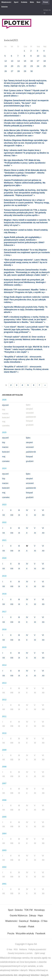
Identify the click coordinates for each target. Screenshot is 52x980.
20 (12, 66)
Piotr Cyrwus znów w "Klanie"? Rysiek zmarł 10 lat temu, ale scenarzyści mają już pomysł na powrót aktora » (26, 93)
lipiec (28, 438)
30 (32, 71)
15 (25, 61)
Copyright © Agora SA (26, 944)
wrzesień (30, 447)
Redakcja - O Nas (39, 921)
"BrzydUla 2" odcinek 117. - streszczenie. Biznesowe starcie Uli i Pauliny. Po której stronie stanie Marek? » (26, 369)
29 (25, 71)
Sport (16, 2)
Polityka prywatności (37, 949)
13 (12, 61)
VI (43, 510)
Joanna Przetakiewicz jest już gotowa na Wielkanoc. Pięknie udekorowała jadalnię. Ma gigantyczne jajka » (25, 183)
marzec (5, 447)
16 (32, 61)
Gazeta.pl (24, 921)
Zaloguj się (47, 10)
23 (32, 66)
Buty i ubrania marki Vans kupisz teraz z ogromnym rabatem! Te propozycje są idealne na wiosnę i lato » (26, 153)
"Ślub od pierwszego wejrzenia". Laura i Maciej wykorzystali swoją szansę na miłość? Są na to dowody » (26, 262)
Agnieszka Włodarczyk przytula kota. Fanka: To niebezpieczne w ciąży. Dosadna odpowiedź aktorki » (26, 310)
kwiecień (6, 452)
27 (12, 71)
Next (39, 2)
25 (45, 66)
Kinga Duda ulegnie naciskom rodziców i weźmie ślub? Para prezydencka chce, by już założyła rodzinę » (26, 300)
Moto (32, 2)
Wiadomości (6, 2)
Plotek (46, 2)
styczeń (5, 405)
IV (27, 510)
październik (31, 452)
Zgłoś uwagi (40, 953)
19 (6, 66)
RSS (16, 949)
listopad (29, 457)
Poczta (11, 933)
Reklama (23, 949)
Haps (40, 915)
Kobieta (24, 2)
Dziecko (5, 7)
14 (19, 61)
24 (38, 66)
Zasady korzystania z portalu (20, 953)
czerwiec (6, 461)
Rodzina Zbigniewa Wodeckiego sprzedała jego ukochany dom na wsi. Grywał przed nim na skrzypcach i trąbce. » (26, 143)
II (11, 510)
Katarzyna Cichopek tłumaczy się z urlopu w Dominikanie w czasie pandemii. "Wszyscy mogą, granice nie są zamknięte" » (27, 203)
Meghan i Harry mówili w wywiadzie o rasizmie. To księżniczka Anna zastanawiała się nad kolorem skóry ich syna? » (27, 223)
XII (43, 515)
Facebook (40, 933)
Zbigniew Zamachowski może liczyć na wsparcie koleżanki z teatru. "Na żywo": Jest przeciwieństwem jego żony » (26, 103)
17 (38, 61)
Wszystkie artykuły (25, 933)
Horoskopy (39, 910)
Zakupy (33, 915)
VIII (12, 515)
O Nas (9, 949)
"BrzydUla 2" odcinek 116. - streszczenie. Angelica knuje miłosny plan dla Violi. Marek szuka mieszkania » (24, 359)
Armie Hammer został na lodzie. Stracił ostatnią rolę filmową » (26, 231)
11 (45, 56)
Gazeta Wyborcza (19, 915)
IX (19, 515)
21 (19, 66)
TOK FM (28, 910)
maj (4, 457)
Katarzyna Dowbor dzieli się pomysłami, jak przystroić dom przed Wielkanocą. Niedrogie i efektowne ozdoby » (25, 282)
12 (6, 61)
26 (6, 71)
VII (4, 515)
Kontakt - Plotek (26, 927)
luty (4, 442)
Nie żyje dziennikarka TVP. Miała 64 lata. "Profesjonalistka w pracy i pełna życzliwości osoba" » (25, 163)
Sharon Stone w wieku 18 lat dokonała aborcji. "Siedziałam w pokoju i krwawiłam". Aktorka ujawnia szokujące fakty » (25, 173)
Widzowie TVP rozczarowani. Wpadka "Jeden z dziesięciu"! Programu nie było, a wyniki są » (25, 291)
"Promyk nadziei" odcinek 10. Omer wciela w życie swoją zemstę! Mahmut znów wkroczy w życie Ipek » (25, 339)
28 (19, 71)
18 (45, 61)
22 (25, 66)
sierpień (29, 442)
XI (35, 515)
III (19, 510)
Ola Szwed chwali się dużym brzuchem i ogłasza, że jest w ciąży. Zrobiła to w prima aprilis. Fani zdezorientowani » (26, 113)
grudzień (30, 461)
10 (38, 56)
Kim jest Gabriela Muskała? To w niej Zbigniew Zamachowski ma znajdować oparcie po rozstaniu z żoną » (27, 252)
